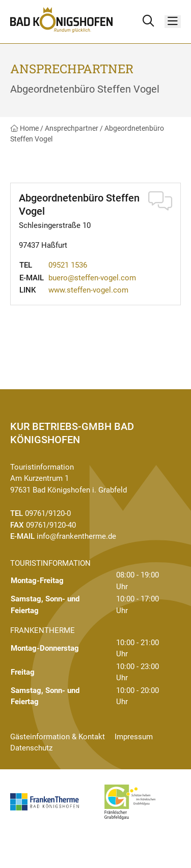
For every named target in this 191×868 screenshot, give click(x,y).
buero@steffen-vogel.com (92, 278)
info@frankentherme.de (76, 536)
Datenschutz (31, 748)
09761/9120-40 (51, 525)
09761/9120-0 (48, 513)
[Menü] (173, 22)
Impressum (134, 737)
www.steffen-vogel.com (88, 290)
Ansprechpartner (72, 128)
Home (24, 128)
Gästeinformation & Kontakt (58, 737)
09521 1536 (68, 265)
